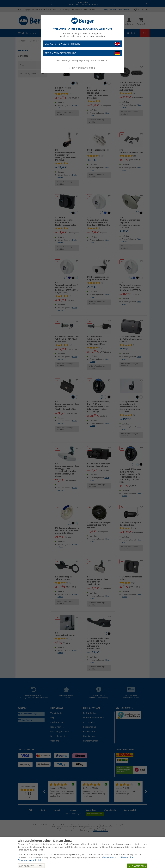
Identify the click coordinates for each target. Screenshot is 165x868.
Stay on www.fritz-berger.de (82, 53)
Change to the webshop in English (82, 44)
